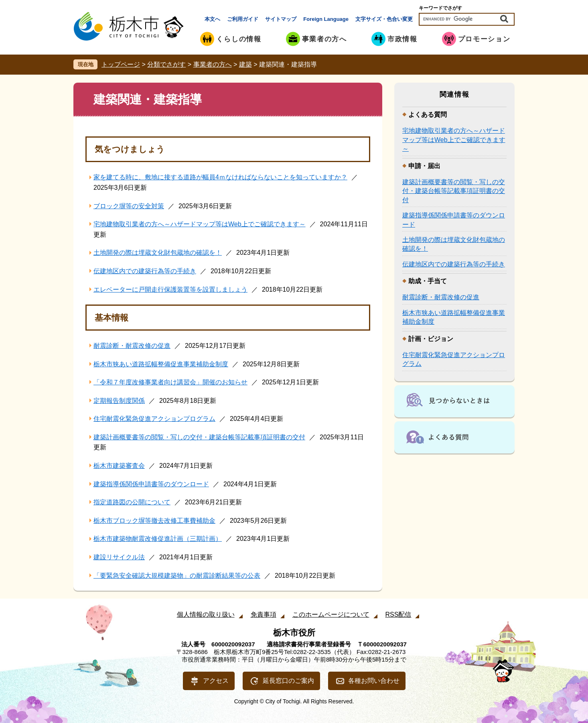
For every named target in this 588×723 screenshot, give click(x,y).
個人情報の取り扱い (206, 614)
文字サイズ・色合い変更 (384, 19)
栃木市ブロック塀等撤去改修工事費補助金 (154, 521)
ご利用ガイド (243, 19)
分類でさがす (166, 64)
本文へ (212, 19)
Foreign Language (326, 19)
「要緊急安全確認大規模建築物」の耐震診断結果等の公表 (177, 576)
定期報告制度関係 (119, 401)
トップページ (121, 64)
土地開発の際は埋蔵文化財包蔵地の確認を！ (158, 253)
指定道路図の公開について (132, 502)
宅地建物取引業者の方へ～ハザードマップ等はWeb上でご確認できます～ (200, 224)
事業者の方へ (213, 64)
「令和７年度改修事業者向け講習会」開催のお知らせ (170, 382)
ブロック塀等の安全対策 (129, 206)
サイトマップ (281, 19)
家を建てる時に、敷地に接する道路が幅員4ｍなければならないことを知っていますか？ (220, 177)
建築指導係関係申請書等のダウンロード (151, 484)
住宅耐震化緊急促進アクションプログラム (154, 419)
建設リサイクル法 (119, 557)
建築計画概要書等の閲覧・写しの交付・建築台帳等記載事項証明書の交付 (199, 437)
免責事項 (264, 614)
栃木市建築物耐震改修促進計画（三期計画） (158, 539)
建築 (245, 64)
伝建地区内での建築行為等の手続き (145, 271)
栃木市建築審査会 (119, 466)
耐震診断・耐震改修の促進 (132, 346)
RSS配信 (398, 614)
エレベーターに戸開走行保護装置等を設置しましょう (170, 289)
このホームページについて (331, 614)
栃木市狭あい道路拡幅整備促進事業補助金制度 (161, 364)
